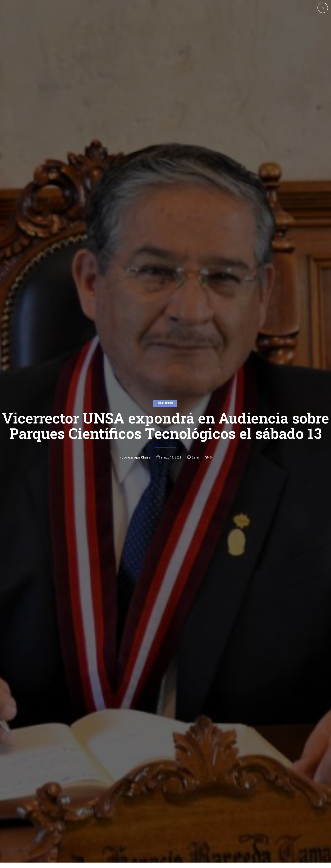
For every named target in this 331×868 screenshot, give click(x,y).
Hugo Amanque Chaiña (135, 416)
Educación (165, 362)
